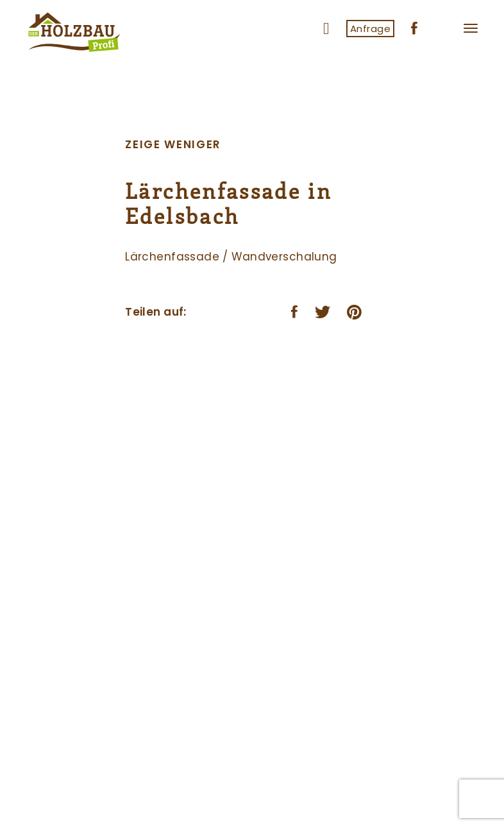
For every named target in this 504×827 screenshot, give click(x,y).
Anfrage (370, 29)
